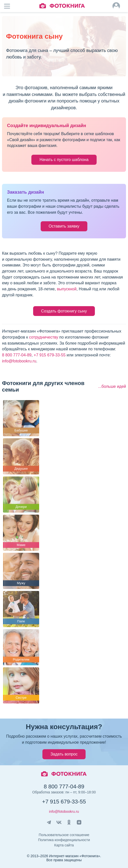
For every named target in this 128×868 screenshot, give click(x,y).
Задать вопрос (64, 754)
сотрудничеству (44, 337)
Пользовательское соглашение (64, 835)
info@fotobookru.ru (19, 361)
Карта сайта (64, 845)
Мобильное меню (10, 6)
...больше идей (112, 386)
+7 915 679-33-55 (50, 355)
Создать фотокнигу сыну (64, 311)
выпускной (67, 289)
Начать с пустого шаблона (64, 160)
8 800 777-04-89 (17, 355)
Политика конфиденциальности (64, 840)
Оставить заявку (64, 226)
